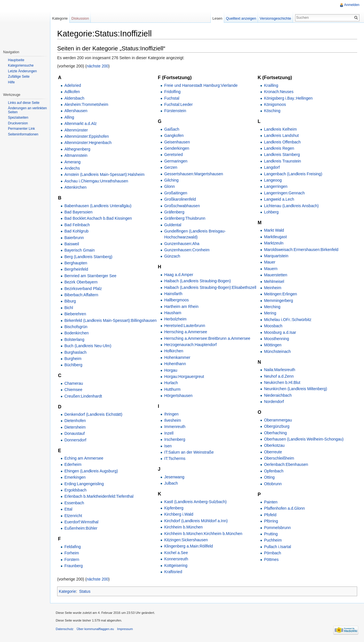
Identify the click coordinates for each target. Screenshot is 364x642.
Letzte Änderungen (22, 71)
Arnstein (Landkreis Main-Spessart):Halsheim (104, 174)
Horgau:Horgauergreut (184, 376)
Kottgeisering (176, 565)
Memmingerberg (278, 301)
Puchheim (273, 540)
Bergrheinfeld (76, 269)
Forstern (72, 559)
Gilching (171, 180)
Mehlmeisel (274, 281)
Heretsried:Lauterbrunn (185, 326)
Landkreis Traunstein (282, 161)
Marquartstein (276, 256)
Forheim (72, 553)
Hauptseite (16, 60)
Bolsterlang (74, 339)
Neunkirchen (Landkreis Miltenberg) (295, 389)
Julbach (171, 483)
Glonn (169, 186)
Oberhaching (275, 433)
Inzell (169, 433)
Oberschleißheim (279, 458)
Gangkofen (174, 135)
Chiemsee (73, 390)
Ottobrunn (273, 484)
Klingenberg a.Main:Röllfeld (188, 546)
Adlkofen (72, 92)
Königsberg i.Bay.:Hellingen (288, 98)
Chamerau (74, 383)
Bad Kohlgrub (76, 231)
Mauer (270, 262)
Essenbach (74, 503)
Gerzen (171, 167)
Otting (269, 477)
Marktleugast (275, 237)
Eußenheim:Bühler (81, 528)
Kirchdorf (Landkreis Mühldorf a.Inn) (196, 521)
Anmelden (352, 5)
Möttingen (273, 345)
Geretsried (173, 155)
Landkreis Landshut (281, 135)
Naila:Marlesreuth (280, 370)
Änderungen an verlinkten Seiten (27, 110)
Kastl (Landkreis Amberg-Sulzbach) (195, 502)
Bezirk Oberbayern (81, 282)
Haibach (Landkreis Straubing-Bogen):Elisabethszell (210, 287)
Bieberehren (75, 314)
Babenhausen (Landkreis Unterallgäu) (98, 206)
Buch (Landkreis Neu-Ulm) (88, 346)
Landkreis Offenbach (282, 142)
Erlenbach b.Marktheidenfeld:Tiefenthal (99, 496)
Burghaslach (75, 352)
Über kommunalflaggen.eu (95, 629)
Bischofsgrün (76, 327)
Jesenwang (174, 477)
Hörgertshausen (178, 396)
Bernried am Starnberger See (90, 276)
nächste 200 (98, 66)
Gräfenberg (174, 212)
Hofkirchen (174, 351)
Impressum (125, 629)
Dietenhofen (75, 421)
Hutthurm (172, 389)
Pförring (271, 521)
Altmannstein (76, 155)
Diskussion (80, 18)
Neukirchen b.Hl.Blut (282, 382)
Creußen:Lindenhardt (83, 396)
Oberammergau (278, 420)
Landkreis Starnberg (282, 155)
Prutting (271, 534)
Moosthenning (276, 339)
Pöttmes (271, 559)
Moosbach (273, 326)
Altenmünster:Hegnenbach (88, 143)
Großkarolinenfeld (180, 199)
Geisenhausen (177, 142)
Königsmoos (275, 104)
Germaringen (176, 161)
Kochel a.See (176, 553)
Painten (271, 502)
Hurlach (171, 383)
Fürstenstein (175, 111)
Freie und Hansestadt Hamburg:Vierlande (201, 85)
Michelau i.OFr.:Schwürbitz (288, 320)
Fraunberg (74, 566)
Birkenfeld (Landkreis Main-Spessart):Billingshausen (110, 320)
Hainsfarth (173, 294)
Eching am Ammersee (84, 458)
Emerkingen (75, 477)
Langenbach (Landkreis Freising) (293, 174)
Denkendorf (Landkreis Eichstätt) (93, 414)
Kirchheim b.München (183, 527)
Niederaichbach (278, 395)
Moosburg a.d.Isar (280, 332)
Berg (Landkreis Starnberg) (88, 257)
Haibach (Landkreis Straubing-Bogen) (197, 281)
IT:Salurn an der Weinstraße (189, 452)
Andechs (72, 168)
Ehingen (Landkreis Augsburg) (91, 471)
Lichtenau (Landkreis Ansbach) (291, 206)
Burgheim (73, 359)
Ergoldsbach (75, 490)
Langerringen (276, 186)
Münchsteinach (277, 351)
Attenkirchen (75, 187)
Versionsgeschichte (275, 18)
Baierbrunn (74, 238)
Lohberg (271, 212)
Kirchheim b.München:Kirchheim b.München (203, 534)
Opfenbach (274, 471)
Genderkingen (177, 148)
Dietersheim (75, 427)
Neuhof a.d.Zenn (279, 376)
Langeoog (273, 180)
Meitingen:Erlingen (280, 294)
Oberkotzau (274, 445)
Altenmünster (76, 130)
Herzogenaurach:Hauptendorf (190, 345)
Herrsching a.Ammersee (186, 332)
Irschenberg (175, 439)
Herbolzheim (175, 319)
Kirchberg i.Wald (179, 514)
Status (85, 591)
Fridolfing (172, 92)
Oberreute (273, 452)
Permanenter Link (21, 129)
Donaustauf (75, 433)
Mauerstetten (276, 275)
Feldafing (73, 547)
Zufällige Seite (19, 77)
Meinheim (273, 288)
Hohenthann (175, 364)
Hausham (173, 313)
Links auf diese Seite (24, 103)
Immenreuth (175, 427)
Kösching (272, 111)
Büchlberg (73, 365)
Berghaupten (76, 263)
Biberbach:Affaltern (81, 295)
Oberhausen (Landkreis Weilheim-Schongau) (304, 439)
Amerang (72, 162)
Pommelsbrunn (277, 528)
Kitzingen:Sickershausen (186, 540)
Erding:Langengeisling (84, 484)
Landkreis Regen (279, 148)
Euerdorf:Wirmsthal (81, 522)
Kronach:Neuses (279, 92)
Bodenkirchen (76, 333)
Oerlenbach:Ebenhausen (286, 464)
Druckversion (18, 123)
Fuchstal (172, 98)
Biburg (70, 301)
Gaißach (172, 129)
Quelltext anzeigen (241, 18)
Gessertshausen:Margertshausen (194, 174)
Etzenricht (73, 516)
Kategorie (67, 591)
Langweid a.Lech (279, 199)
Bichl (69, 308)
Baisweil (72, 244)
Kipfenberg (174, 508)
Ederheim (73, 464)
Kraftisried (173, 572)
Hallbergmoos (176, 300)
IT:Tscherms (175, 458)
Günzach (172, 256)
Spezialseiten (18, 118)
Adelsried (73, 85)
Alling (69, 117)
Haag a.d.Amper (179, 275)
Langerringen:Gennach (284, 193)
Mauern (271, 269)
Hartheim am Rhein (181, 306)
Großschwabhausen (182, 206)
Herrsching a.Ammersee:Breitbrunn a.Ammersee (207, 338)
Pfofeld (270, 515)
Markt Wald (274, 230)
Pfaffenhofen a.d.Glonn (284, 508)
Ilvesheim (172, 420)
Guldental (173, 225)
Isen (168, 446)
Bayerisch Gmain (79, 250)
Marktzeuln (274, 243)
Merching (272, 307)
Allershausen (76, 111)
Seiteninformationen (23, 134)
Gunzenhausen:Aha (182, 244)
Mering (270, 313)
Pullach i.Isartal (277, 547)
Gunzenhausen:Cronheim (187, 250)
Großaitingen (176, 193)
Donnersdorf (75, 440)
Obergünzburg (277, 426)
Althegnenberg (77, 149)
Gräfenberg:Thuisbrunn (185, 218)
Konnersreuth (176, 559)
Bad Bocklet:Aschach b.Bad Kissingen (98, 218)
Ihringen (171, 414)
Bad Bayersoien (78, 212)
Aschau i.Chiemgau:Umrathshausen (96, 181)
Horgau (171, 370)
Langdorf (272, 167)
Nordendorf (274, 402)
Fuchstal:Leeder (178, 104)
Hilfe (11, 82)
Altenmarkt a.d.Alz (80, 124)
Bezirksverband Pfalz (83, 289)
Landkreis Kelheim (280, 129)
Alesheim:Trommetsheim (86, 104)
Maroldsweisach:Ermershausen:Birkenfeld (301, 250)
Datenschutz (65, 629)
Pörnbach (272, 553)
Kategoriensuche (21, 65)
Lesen (217, 18)
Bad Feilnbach (77, 225)
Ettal (68, 509)
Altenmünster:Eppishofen (86, 136)
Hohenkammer (177, 357)
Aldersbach (74, 98)
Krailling (271, 85)
